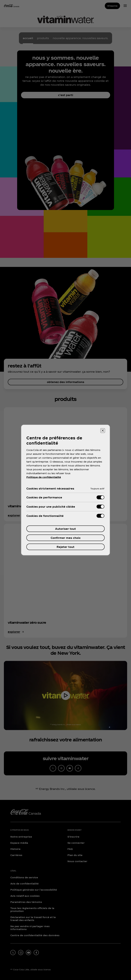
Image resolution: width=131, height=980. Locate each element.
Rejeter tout (65, 547)
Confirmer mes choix (66, 538)
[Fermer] (103, 431)
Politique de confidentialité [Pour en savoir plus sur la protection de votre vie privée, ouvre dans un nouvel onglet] (44, 477)
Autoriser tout (65, 529)
